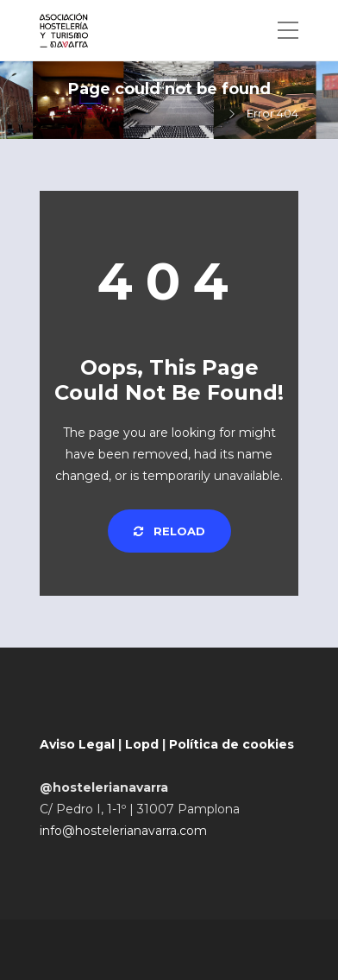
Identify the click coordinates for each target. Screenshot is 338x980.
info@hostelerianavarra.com (123, 831)
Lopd (142, 744)
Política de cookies (232, 744)
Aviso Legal (77, 744)
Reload (169, 531)
